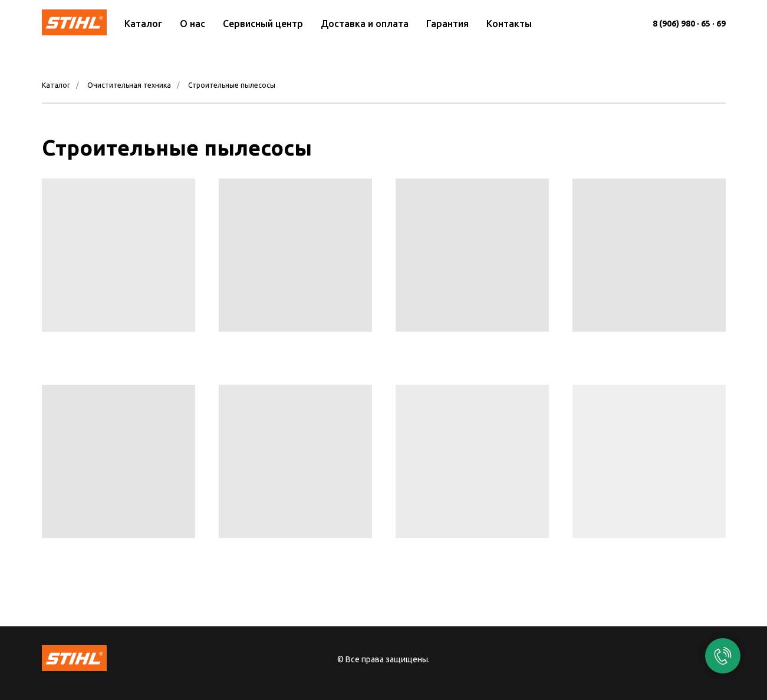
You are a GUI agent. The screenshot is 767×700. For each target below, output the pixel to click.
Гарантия (447, 24)
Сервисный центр (263, 24)
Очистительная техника (129, 85)
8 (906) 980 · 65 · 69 (689, 24)
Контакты (509, 24)
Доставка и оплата (365, 24)
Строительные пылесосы (232, 85)
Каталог (143, 24)
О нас (192, 24)
